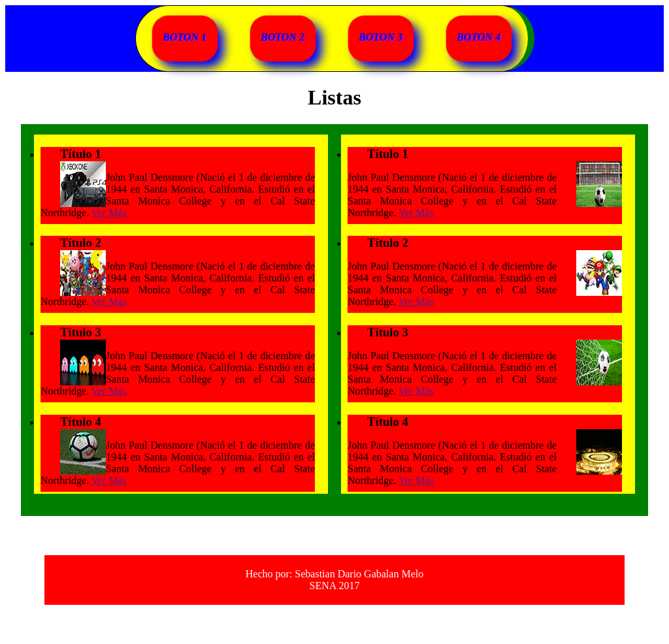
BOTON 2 (283, 37)
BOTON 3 (381, 37)
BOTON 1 (185, 37)
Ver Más (109, 213)
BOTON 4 (479, 37)
